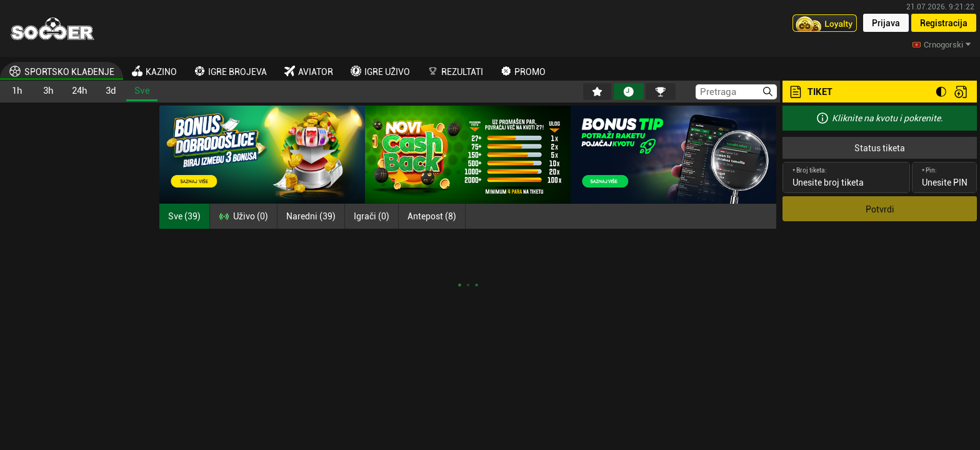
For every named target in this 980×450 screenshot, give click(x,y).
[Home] (52, 29)
